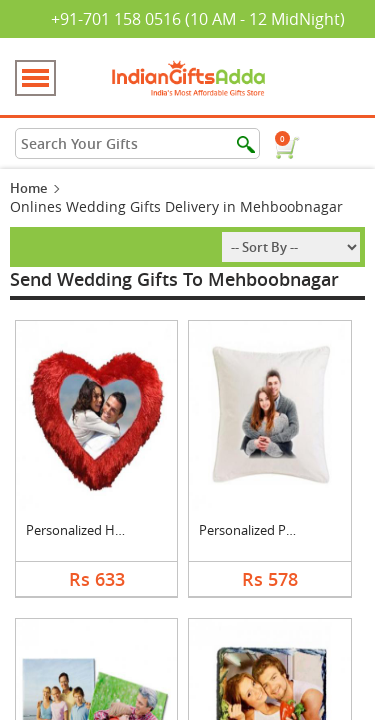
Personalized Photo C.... (268, 530)
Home (28, 188)
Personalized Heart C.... (94, 530)
